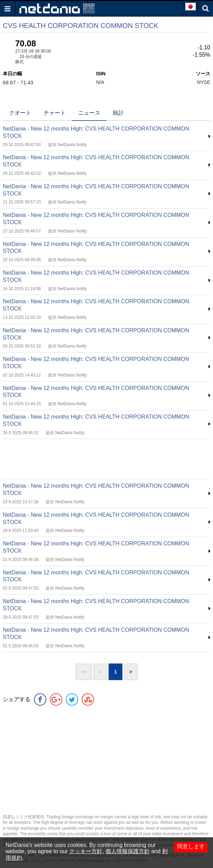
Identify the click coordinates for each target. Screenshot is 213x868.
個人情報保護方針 (128, 851)
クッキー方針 (86, 851)
